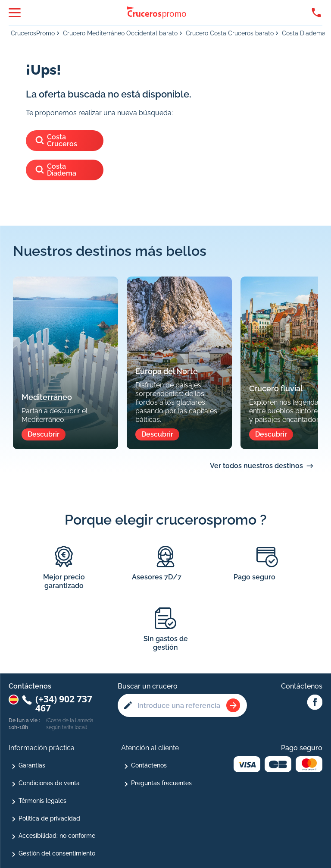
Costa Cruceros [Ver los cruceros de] (56, 140)
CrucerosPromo (33, 33)
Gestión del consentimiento (57, 853)
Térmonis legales (42, 801)
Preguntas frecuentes (161, 783)
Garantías (32, 765)
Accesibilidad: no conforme (57, 836)
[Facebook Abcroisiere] (315, 703)
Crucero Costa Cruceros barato (230, 33)
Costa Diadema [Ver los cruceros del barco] (55, 170)
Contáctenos (149, 765)
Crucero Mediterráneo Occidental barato (120, 33)
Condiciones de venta (49, 783)
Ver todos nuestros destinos (256, 466)
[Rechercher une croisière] (233, 705)
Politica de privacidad (49, 818)
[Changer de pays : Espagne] (14, 700)
